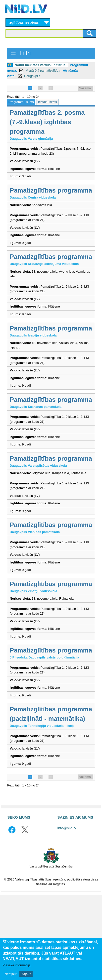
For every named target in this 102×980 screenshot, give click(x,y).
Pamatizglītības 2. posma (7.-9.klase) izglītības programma (47, 122)
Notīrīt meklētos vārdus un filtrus (40, 65)
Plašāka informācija (17, 966)
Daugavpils (32, 76)
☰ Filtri (21, 53)
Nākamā (85, 88)
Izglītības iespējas (24, 22)
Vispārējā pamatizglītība (43, 70)
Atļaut (26, 975)
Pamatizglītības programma (51, 190)
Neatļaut (10, 975)
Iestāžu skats (48, 102)
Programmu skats (21, 102)
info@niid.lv (67, 828)
